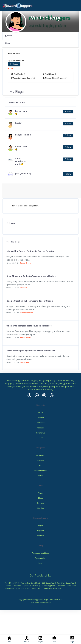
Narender (23, 288)
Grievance (41, 423)
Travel (40, 475)
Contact (41, 418)
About (41, 413)
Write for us (40, 433)
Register (41, 531)
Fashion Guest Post (13, 586)
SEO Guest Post (48, 583)
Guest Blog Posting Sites (26, 588)
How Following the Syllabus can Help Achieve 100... (32, 351)
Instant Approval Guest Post (53, 586)
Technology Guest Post (30, 583)
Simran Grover (25, 263)
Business (41, 460)
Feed (8, 43)
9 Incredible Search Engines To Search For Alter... (31, 251)
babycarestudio (21, 135)
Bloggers (40, 503)
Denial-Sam (21, 148)
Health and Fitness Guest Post (49, 588)
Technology (41, 455)
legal (40, 563)
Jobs (41, 438)
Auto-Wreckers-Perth (20, 162)
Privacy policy (41, 558)
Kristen (19, 123)
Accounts (40, 428)
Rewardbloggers (34, 600)
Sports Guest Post (31, 586)
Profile (8, 36)
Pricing (41, 493)
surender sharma (26, 313)
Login (40, 526)
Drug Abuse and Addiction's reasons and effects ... (31, 276)
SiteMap (40, 536)
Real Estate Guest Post (66, 583)
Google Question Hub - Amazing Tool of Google (30, 301)
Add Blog (41, 508)
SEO (40, 465)
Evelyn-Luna (21, 112)
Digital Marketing (40, 471)
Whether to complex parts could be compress (29, 326)
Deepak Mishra (25, 338)
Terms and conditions (40, 553)
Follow (14, 64)
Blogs (41, 498)
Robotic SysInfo (44, 603)
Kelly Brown (24, 362)
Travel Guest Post (12, 583)
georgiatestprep (21, 173)
